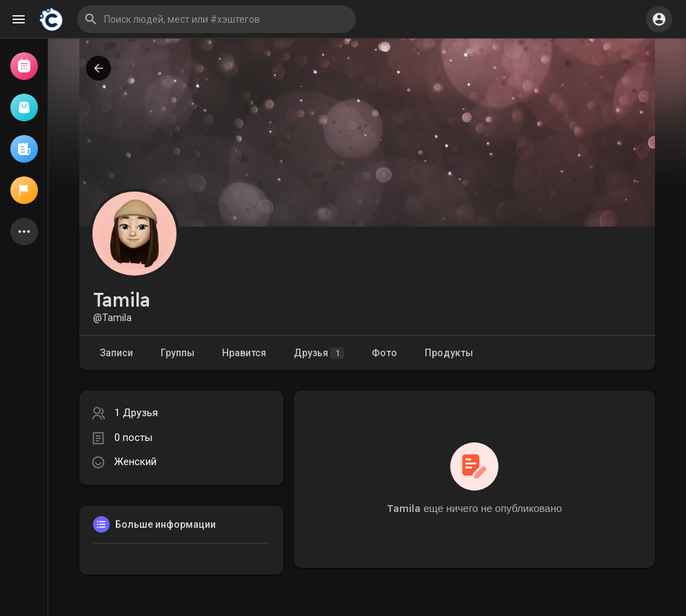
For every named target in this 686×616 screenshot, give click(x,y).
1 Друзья (136, 413)
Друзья (319, 353)
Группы (178, 353)
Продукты (449, 353)
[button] (216, 19)
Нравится (244, 353)
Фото (384, 353)
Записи (117, 353)
